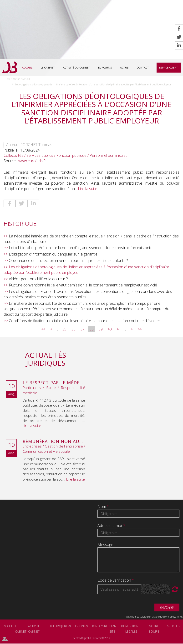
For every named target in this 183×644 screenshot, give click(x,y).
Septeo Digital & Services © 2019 (92, 639)
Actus (124, 67)
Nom (102, 507)
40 (110, 330)
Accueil (27, 67)
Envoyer (167, 608)
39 (101, 330)
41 (119, 330)
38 (91, 330)
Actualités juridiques (46, 360)
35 (64, 330)
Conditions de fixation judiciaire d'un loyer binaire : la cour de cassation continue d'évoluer (84, 321)
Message (105, 545)
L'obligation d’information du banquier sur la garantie (53, 255)
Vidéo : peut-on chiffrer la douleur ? (38, 279)
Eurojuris (105, 67)
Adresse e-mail (110, 526)
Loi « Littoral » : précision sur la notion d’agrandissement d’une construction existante (81, 248)
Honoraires (100, 627)
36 (73, 330)
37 (82, 330)
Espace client (169, 67)
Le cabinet (48, 67)
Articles (173, 627)
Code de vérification (114, 581)
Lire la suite (88, 189)
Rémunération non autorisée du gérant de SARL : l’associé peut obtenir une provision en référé (54, 442)
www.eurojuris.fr (32, 162)
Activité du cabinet (76, 67)
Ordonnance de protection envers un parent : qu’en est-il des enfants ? (68, 261)
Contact (143, 67)
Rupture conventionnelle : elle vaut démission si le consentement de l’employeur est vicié (83, 286)
